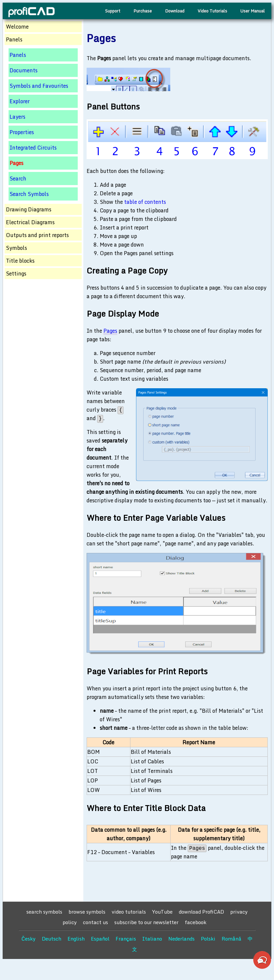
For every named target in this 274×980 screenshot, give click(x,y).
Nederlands (181, 939)
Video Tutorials (212, 11)
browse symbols (87, 912)
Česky (28, 939)
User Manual (253, 11)
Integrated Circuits (33, 148)
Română (232, 939)
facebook (196, 922)
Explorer (20, 101)
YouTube (162, 912)
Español (100, 939)
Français (126, 939)
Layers (17, 117)
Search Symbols (29, 194)
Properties (22, 132)
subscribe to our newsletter (146, 922)
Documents (24, 70)
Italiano (152, 939)
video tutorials (129, 912)
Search (18, 179)
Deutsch (52, 939)
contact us (96, 922)
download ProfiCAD (201, 912)
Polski (208, 939)
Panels (18, 55)
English (76, 939)
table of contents (145, 202)
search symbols (44, 912)
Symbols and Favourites (39, 86)
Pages (110, 331)
